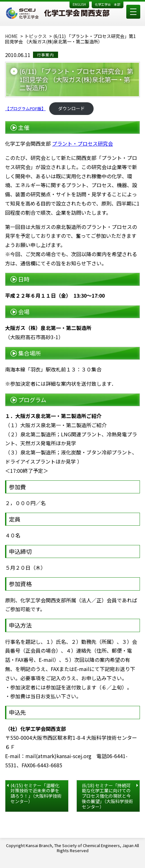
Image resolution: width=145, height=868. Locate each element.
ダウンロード (71, 108)
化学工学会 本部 (108, 4)
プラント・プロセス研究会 (82, 143)
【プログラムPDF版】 (25, 108)
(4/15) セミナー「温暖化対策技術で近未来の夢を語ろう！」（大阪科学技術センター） (36, 793)
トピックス (36, 36)
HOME (11, 36)
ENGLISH (79, 4)
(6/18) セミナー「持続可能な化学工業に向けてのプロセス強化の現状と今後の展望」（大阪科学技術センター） (107, 796)
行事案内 (46, 55)
